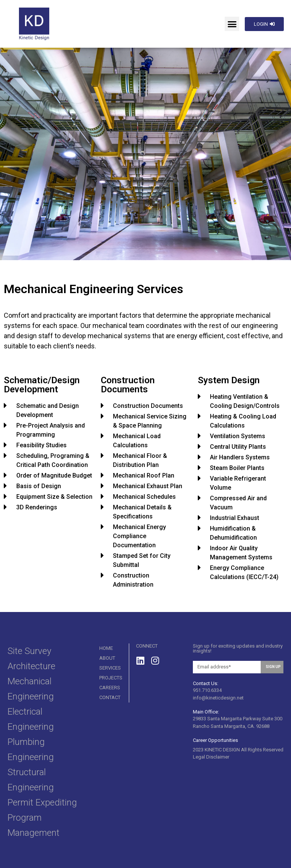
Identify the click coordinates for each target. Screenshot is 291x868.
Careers (110, 688)
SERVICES (110, 668)
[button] (232, 24)
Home (106, 648)
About (107, 658)
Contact (110, 697)
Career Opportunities (215, 740)
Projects (111, 678)
